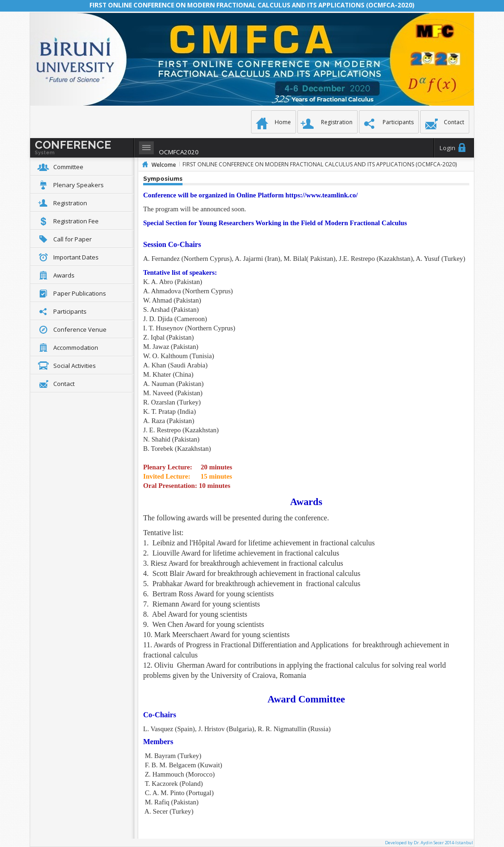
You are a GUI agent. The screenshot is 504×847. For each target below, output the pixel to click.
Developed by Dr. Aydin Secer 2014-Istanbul (429, 843)
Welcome (164, 165)
